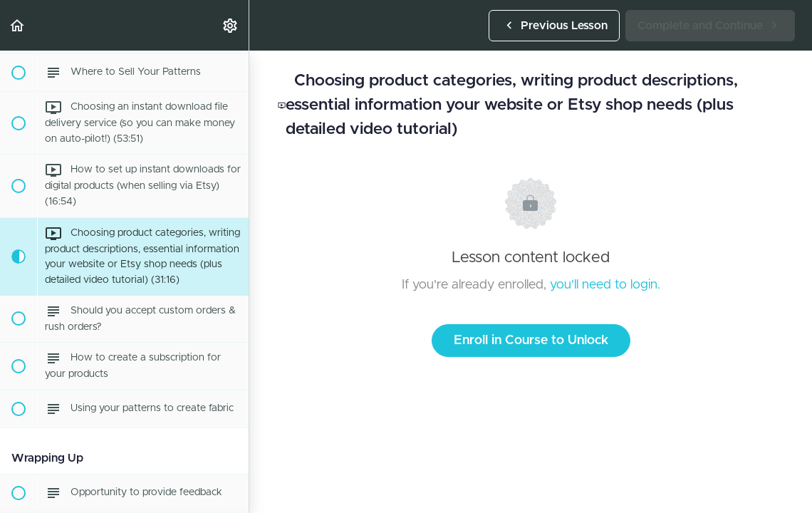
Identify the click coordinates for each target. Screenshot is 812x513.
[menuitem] (231, 25)
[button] (18, 25)
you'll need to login (604, 285)
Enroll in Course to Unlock (531, 341)
